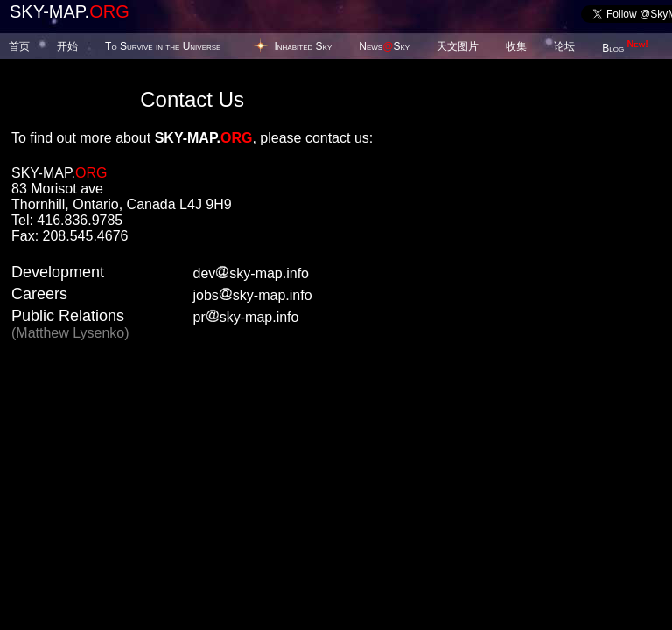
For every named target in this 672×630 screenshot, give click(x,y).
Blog (625, 48)
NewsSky (384, 46)
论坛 (564, 46)
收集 (516, 46)
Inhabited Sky (303, 46)
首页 (19, 46)
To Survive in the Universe (163, 46)
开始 (67, 46)
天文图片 (458, 46)
